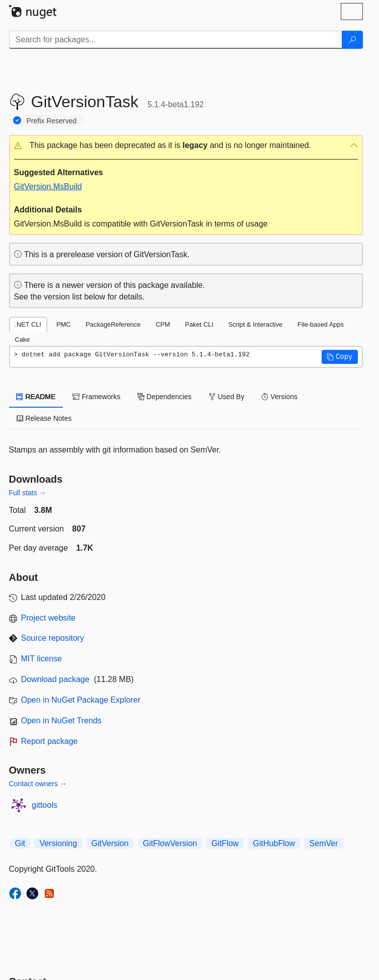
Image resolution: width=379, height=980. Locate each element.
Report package (50, 741)
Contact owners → (38, 784)
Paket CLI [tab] (199, 324)
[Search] (352, 40)
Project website (49, 618)
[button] (186, 146)
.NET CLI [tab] (28, 324)
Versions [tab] (279, 397)
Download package (55, 679)
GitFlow (225, 843)
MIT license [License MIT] (42, 659)
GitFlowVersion (170, 843)
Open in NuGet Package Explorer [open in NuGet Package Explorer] (81, 700)
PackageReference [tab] (113, 324)
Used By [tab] (227, 397)
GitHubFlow (274, 843)
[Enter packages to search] (176, 40)
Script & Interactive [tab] (255, 324)
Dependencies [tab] (164, 397)
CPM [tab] (163, 324)
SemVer (324, 843)
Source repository (53, 638)
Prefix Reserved (52, 121)
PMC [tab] (63, 324)
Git (20, 843)
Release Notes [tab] (44, 418)
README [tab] (36, 397)
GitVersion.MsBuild (48, 186)
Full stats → (28, 493)
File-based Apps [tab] (321, 324)
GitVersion (110, 843)
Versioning (58, 843)
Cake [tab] (23, 340)
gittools (45, 805)
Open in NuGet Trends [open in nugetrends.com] (61, 721)
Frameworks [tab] (96, 397)
